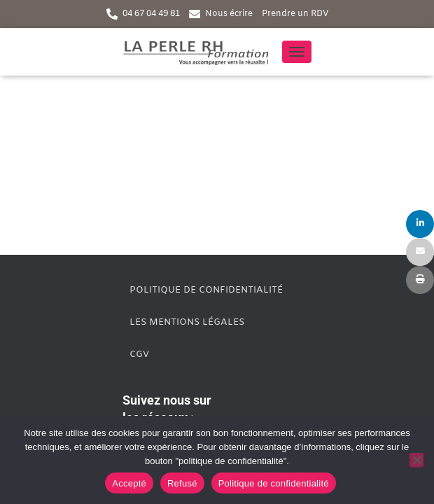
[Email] (420, 252)
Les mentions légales (187, 322)
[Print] (420, 280)
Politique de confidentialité (206, 290)
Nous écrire (229, 14)
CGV (139, 355)
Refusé (182, 483)
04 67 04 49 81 (151, 14)
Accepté (129, 483)
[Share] (420, 224)
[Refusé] (416, 460)
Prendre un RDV (295, 14)
